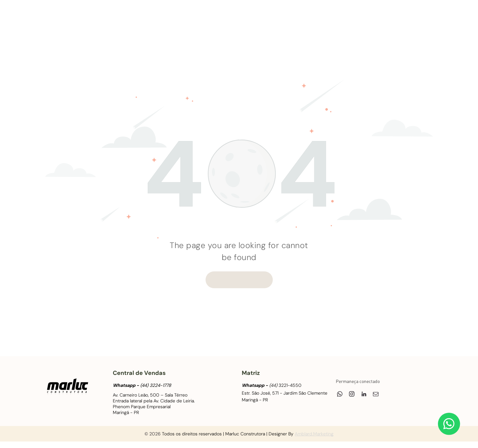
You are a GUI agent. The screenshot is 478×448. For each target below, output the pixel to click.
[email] (426, 16)
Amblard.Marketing (314, 434)
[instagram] (402, 16)
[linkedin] (414, 16)
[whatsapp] (390, 16)
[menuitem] (105, 20)
